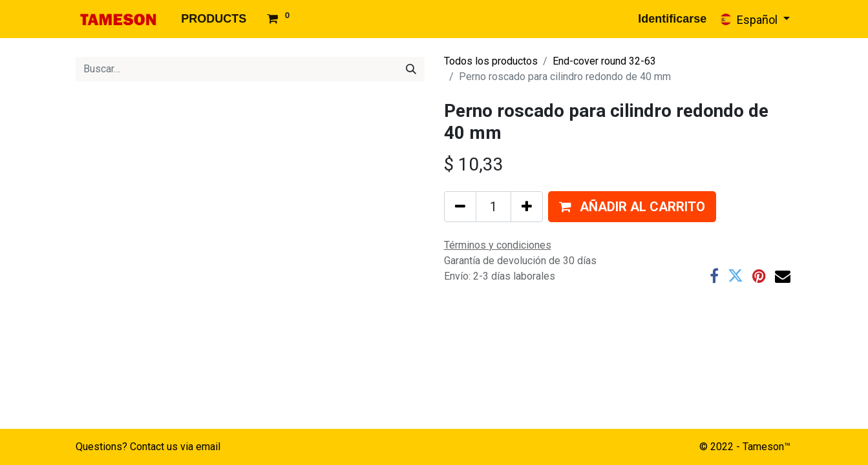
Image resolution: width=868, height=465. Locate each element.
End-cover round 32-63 (604, 61)
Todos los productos (491, 61)
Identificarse (672, 19)
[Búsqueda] (411, 69)
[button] (632, 207)
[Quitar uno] (460, 207)
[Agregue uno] (527, 207)
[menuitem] (214, 19)
